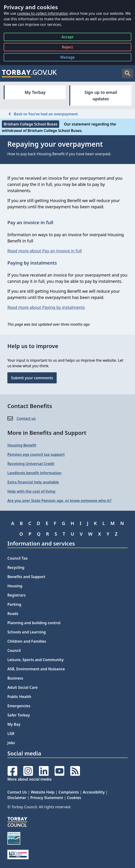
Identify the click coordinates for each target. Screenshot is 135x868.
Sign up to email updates (101, 95)
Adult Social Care (22, 687)
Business (15, 678)
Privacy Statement (47, 798)
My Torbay (35, 92)
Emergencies (19, 706)
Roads (13, 614)
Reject (67, 48)
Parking (14, 604)
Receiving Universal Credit (31, 464)
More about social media (29, 779)
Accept (68, 38)
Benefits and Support (26, 577)
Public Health (19, 697)
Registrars (16, 595)
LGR (11, 734)
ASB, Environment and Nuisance (36, 669)
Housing (15, 586)
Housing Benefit (22, 445)
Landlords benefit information (34, 473)
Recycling (16, 567)
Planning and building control (34, 623)
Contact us (26, 418)
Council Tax (18, 558)
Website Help (43, 792)
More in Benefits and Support (47, 433)
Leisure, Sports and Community (35, 660)
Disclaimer (17, 798)
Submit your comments (32, 378)
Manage (71, 58)
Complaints (69, 792)
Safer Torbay (19, 715)
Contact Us (17, 792)
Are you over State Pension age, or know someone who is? (59, 501)
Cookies (74, 798)
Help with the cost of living (31, 491)
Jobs (11, 743)
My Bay (14, 724)
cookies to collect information (43, 13)
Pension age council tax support (36, 454)
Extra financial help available (33, 482)
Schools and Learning (26, 632)
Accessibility (94, 792)
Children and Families (27, 641)
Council (14, 650)
